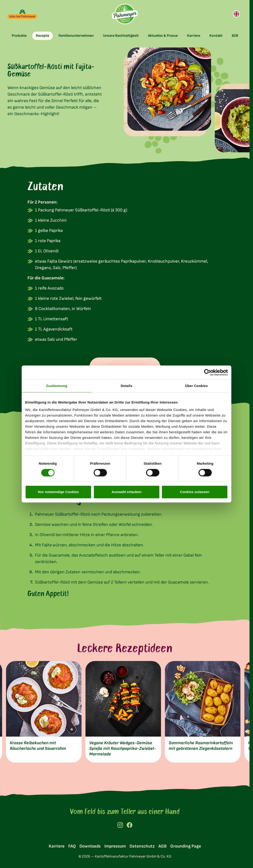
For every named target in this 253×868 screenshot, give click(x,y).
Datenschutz (142, 846)
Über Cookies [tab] (196, 386)
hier (124, 449)
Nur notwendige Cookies (58, 492)
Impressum (115, 846)
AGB (162, 846)
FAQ (72, 846)
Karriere (57, 846)
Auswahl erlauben (126, 492)
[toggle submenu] (19, 36)
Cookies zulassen (195, 492)
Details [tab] (126, 386)
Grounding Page (186, 846)
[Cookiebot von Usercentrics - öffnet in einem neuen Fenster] (207, 372)
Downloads (90, 846)
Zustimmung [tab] (57, 386)
